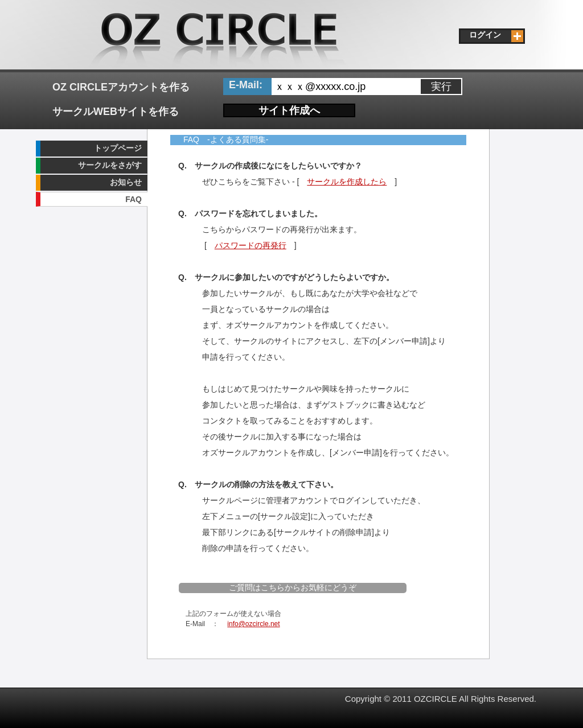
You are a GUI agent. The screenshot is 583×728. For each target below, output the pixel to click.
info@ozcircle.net (253, 624)
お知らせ (126, 182)
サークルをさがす (110, 165)
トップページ (118, 148)
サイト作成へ (289, 110)
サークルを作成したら (347, 182)
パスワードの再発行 (251, 245)
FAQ (134, 199)
